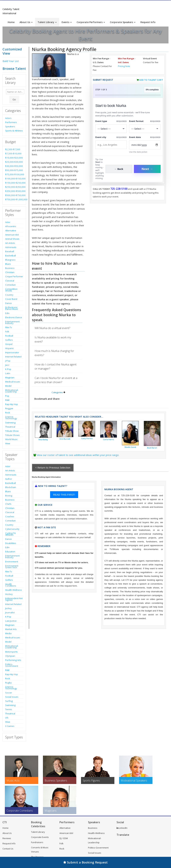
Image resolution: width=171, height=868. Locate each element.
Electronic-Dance (14, 317)
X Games (10, 726)
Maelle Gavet (130, 447)
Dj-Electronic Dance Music (12, 308)
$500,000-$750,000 (14, 195)
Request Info (148, 22)
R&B (7, 400)
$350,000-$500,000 (14, 191)
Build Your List (11, 61)
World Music (11, 439)
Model (8, 386)
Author (9, 479)
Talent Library (47, 22)
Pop (7, 396)
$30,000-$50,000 (14, 166)
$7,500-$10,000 (13, 153)
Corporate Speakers (123, 22)
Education (10, 551)
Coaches (10, 516)
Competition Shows (11, 290)
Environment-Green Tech (12, 567)
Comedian (10, 285)
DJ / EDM (64, 838)
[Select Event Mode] (145, 129)
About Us (26, 22)
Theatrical (10, 427)
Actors (8, 118)
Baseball (10, 251)
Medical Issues (13, 382)
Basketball (11, 256)
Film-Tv (9, 327)
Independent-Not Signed (14, 599)
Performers (11, 122)
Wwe (8, 443)
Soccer (9, 693)
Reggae (9, 408)
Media (8, 633)
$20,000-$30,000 (14, 162)
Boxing (9, 496)
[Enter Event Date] (145, 145)
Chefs (8, 504)
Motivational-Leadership (12, 391)
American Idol (12, 235)
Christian (10, 272)
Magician (10, 377)
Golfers (9, 340)
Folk (7, 332)
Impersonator (12, 352)
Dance (8, 303)
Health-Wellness (14, 590)
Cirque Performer (14, 276)
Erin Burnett (65, 439)
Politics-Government (12, 665)
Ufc (7, 718)
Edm (7, 313)
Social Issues (12, 697)
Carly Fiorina (87, 438)
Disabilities (11, 543)
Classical (10, 281)
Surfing (9, 701)
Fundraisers (37, 842)
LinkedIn (122, 828)
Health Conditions (11, 585)
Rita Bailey (43, 440)
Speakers (10, 126)
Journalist (10, 612)
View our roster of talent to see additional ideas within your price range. (78, 455)
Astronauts (11, 247)
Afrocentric (11, 226)
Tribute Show (12, 431)
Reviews (7, 838)
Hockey (9, 594)
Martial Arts (11, 629)
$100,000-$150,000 (14, 179)
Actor (8, 222)
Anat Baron (152, 448)
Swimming (10, 423)
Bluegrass (10, 260)
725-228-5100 (119, 189)
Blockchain (11, 487)
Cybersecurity (12, 529)
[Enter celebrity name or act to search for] (15, 92)
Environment (12, 562)
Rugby (8, 683)
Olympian (10, 656)
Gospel (9, 344)
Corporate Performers (91, 22)
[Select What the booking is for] (111, 129)
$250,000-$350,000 (14, 187)
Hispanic (10, 348)
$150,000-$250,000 (14, 183)
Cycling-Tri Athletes (10, 534)
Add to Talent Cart (151, 80)
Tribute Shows (12, 435)
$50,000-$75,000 (14, 170)
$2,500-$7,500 (13, 149)
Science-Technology (11, 418)
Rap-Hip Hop (12, 404)
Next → (147, 169)
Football (9, 336)
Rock (8, 413)
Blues (8, 264)
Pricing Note (124, 66)
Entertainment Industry (12, 322)
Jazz (7, 365)
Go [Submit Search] (14, 99)
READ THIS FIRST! (64, 495)
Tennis (9, 709)
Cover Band (11, 299)
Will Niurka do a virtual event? (52, 328)
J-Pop (8, 361)
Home (11, 22)
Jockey (8, 608)
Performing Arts (13, 660)
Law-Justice (11, 621)
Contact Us (8, 849)
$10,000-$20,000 (14, 158)
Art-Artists (10, 243)
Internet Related (13, 357)
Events (67, 22)
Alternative (11, 230)
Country (9, 295)
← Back (119, 169)
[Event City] (111, 145)
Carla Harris (109, 439)
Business (10, 268)
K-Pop (8, 369)
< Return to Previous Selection (53, 467)
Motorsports (11, 652)
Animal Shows (12, 239)
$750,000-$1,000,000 (14, 199)
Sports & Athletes (14, 131)
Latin (8, 373)
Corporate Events (40, 837)
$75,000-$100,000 (14, 174)
